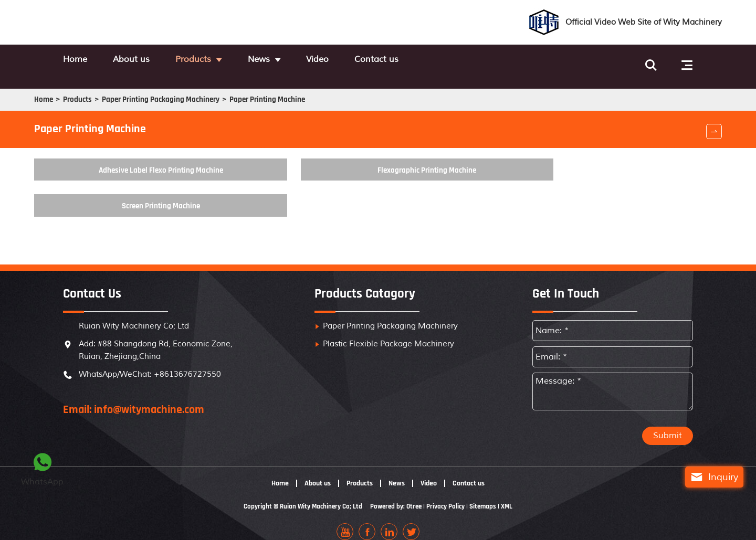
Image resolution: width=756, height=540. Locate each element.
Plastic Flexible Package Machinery (388, 333)
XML (513, 496)
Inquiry (706, 477)
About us (147, 60)
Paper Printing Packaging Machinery (208, 91)
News (303, 60)
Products (224, 60)
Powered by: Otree (396, 496)
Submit (668, 426)
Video (375, 60)
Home (77, 60)
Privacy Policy (449, 496)
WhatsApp (42, 468)
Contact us (449, 60)
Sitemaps (488, 496)
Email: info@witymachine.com (134, 399)
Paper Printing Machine (331, 91)
